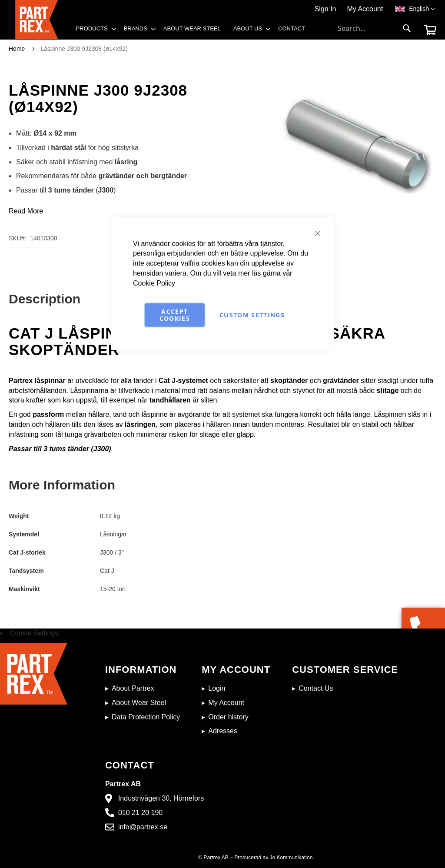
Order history (228, 717)
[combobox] (375, 28)
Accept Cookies (175, 314)
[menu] (193, 31)
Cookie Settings (34, 633)
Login (217, 688)
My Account (365, 9)
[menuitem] (94, 29)
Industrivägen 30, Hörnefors (161, 798)
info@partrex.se (143, 827)
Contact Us (316, 688)
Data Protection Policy (146, 717)
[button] (422, 9)
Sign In (325, 9)
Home (17, 49)
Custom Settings (252, 314)
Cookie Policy (154, 283)
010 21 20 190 (140, 813)
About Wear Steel (139, 703)
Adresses (223, 731)
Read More (26, 211)
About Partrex (133, 688)
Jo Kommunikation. (292, 858)
